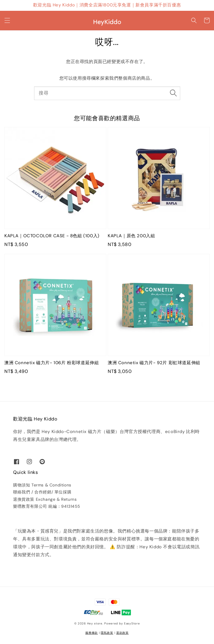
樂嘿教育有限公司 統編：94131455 (47, 506)
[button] (7, 20)
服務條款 (92, 633)
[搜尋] (174, 93)
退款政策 (122, 633)
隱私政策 (107, 633)
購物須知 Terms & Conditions (42, 485)
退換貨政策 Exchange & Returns (45, 499)
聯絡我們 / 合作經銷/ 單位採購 (42, 492)
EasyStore (132, 623)
